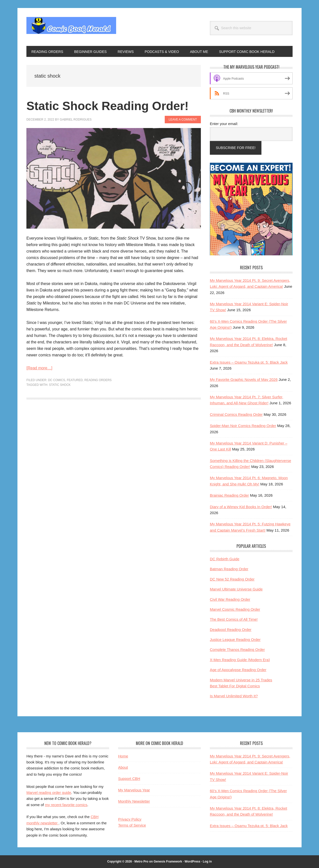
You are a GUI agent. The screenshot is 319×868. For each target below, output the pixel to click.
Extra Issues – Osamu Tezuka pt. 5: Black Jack (249, 362)
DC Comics (57, 380)
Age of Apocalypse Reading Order (238, 670)
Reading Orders (98, 380)
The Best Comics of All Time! (234, 619)
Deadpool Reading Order (231, 630)
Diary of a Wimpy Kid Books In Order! (241, 507)
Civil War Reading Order (230, 599)
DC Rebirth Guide (225, 559)
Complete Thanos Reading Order (237, 650)
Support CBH (129, 779)
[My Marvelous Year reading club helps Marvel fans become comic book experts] (251, 254)
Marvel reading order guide (49, 793)
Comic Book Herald (71, 27)
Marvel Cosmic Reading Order (235, 609)
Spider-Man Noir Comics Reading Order (243, 426)
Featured (75, 380)
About (123, 767)
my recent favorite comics (66, 805)
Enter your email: (224, 124)
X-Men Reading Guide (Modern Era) (240, 660)
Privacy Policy (130, 819)
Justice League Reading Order (235, 640)
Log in (207, 862)
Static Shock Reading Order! (108, 106)
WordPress (193, 862)
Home (123, 756)
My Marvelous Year (134, 790)
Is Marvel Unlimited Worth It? (234, 696)
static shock (60, 385)
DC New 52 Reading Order (232, 579)
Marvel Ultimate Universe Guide (236, 589)
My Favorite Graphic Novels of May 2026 (244, 379)
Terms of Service (132, 825)
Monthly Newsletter (134, 801)
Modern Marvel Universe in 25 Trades (241, 680)
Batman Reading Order (229, 569)
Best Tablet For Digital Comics (235, 686)
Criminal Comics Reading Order (236, 414)
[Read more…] (39, 368)
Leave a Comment (183, 120)
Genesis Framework (168, 862)
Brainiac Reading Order (229, 495)
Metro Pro (141, 862)
